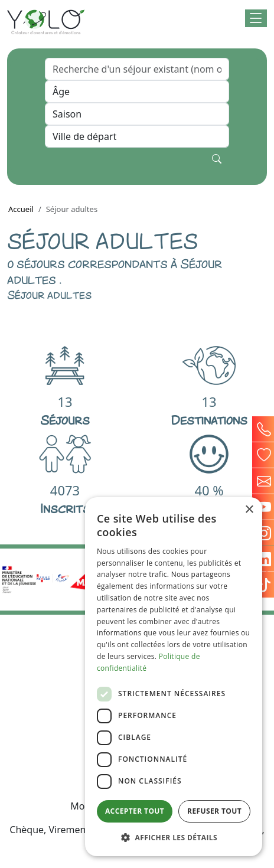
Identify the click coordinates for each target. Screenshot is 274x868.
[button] (256, 18)
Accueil (21, 209)
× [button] (249, 510)
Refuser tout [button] (214, 811)
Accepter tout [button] (135, 811)
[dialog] (174, 677)
